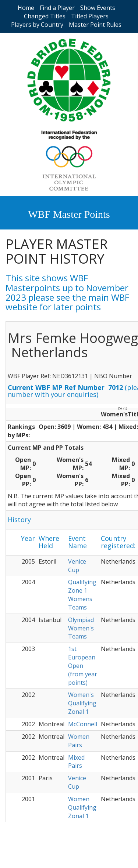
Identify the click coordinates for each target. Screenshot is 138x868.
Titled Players (90, 16)
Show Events (98, 8)
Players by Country (37, 25)
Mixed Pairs (76, 762)
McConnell (83, 724)
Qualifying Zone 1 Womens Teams (82, 595)
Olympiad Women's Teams (81, 628)
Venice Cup (77, 566)
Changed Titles (45, 16)
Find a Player (57, 8)
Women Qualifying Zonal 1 (82, 807)
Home (26, 8)
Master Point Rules (95, 25)
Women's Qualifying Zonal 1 (82, 703)
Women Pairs (79, 741)
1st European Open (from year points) (83, 666)
